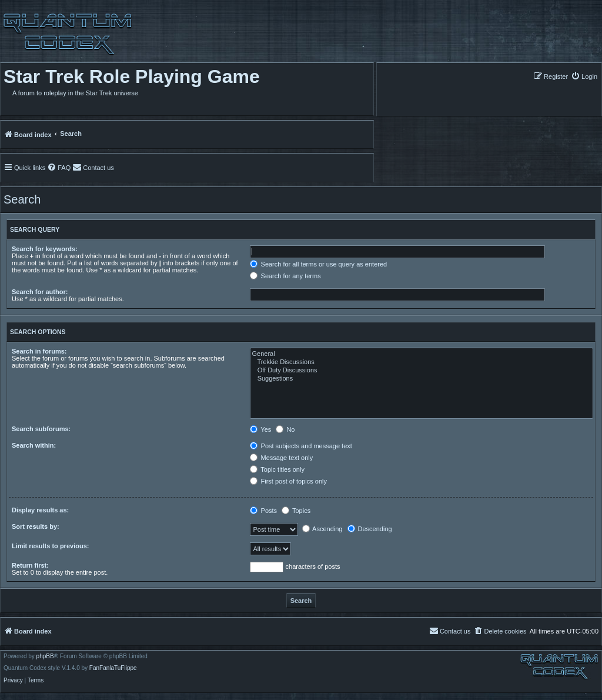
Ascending (322, 529)
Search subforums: (41, 429)
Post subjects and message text (301, 446)
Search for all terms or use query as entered (318, 264)
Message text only (281, 458)
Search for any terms (285, 276)
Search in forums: (39, 351)
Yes (260, 429)
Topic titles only (277, 469)
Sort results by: (36, 526)
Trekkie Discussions (422, 362)
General (422, 354)
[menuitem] (584, 76)
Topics (296, 511)
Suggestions (422, 379)
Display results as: (40, 510)
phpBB (45, 656)
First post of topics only (288, 481)
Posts (263, 511)
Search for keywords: (45, 249)
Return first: (30, 565)
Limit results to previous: (50, 546)
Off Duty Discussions (422, 371)
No (285, 429)
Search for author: (40, 292)
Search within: (34, 445)
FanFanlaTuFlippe (113, 668)
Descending (370, 529)
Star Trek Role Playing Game (132, 76)
